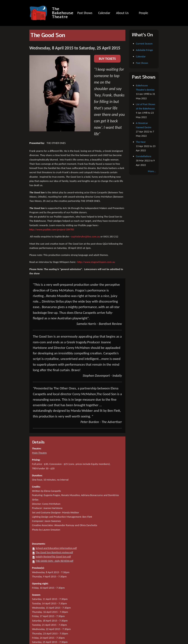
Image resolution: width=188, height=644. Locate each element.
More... (152, 171)
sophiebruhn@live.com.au (86, 236)
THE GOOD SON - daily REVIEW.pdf (54, 561)
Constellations (144, 156)
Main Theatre (39, 453)
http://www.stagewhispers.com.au (96, 262)
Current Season (144, 44)
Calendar (104, 13)
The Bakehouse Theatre (63, 13)
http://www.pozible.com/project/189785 (52, 229)
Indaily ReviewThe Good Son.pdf (53, 557)
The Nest (141, 142)
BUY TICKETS (107, 59)
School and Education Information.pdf (56, 548)
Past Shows (85, 13)
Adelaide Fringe (144, 50)
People (143, 13)
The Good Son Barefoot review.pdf (54, 552)
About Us (122, 13)
